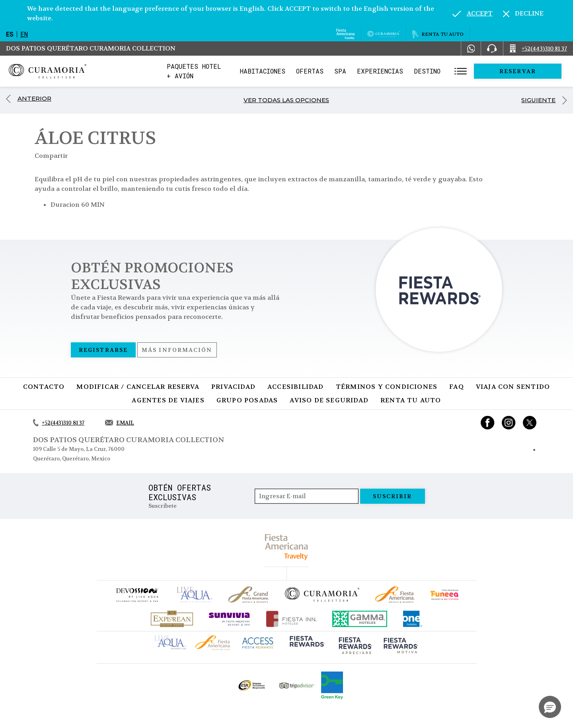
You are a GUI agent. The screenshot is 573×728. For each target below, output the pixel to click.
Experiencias (403, 71)
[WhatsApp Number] (471, 49)
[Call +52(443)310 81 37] (538, 49)
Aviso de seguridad (329, 400)
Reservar (529, 71)
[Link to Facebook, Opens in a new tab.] (488, 423)
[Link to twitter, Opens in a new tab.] (530, 423)
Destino (450, 71)
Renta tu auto (411, 400)
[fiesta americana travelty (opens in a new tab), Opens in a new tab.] (287, 547)
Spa (363, 71)
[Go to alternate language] (473, 14)
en (24, 34)
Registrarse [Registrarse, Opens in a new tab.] (103, 350)
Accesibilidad (296, 387)
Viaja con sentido (513, 387)
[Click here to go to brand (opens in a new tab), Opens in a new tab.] (137, 595)
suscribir (393, 496)
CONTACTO (44, 387)
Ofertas (332, 71)
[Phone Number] (492, 49)
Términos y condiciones (387, 387)
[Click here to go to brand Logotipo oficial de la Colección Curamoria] (322, 594)
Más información (177, 350)
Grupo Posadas (247, 400)
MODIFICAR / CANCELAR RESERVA (138, 387)
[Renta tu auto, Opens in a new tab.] (438, 34)
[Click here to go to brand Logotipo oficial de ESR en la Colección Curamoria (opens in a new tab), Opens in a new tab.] (251, 685)
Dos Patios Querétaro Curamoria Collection (91, 48)
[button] (550, 707)
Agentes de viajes (168, 400)
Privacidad (233, 387)
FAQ (457, 387)
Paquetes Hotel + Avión (209, 73)
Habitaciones (285, 71)
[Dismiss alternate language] (523, 14)
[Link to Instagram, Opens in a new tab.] (509, 423)
